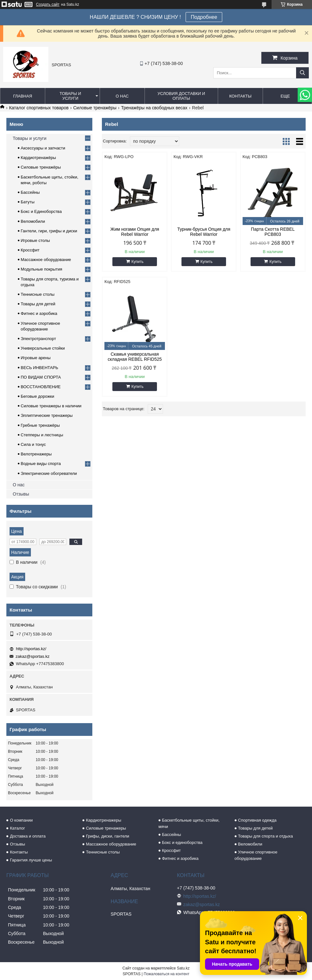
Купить (138, 262)
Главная (23, 96)
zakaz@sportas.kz (32, 656)
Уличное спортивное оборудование (256, 855)
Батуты (28, 202)
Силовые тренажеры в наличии (51, 406)
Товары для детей (38, 304)
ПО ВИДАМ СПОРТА (41, 377)
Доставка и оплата (28, 836)
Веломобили (33, 221)
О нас (122, 96)
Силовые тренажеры (106, 828)
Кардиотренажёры (38, 158)
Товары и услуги (70, 96)
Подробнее (204, 17)
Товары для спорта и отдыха (266, 836)
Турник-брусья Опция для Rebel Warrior (204, 232)
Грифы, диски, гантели (108, 836)
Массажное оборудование (46, 260)
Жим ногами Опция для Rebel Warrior (135, 232)
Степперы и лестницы (42, 435)
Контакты (240, 96)
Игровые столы (35, 240)
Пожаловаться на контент (166, 974)
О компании (21, 820)
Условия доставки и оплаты (181, 96)
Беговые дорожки (37, 396)
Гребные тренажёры (40, 425)
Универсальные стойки (43, 348)
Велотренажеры (36, 454)
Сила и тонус (33, 444)
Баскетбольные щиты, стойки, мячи (189, 823)
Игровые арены (36, 358)
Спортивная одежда (257, 820)
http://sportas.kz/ (31, 649)
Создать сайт (48, 4)
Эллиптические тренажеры (47, 415)
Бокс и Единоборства (41, 211)
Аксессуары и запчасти (43, 148)
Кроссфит (30, 250)
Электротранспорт (38, 339)
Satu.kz (183, 968)
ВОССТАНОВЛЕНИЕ (41, 387)
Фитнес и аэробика (39, 313)
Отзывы (21, 494)
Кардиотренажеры (104, 820)
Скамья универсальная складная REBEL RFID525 (135, 357)
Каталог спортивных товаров (39, 108)
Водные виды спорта (41, 464)
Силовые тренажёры (95, 108)
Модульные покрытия (41, 269)
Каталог (17, 828)
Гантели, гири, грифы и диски (49, 231)
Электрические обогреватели (49, 473)
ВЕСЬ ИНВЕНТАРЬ (39, 368)
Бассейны (30, 192)
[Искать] (302, 73)
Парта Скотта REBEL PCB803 (273, 232)
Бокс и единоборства (182, 842)
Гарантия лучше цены (31, 860)
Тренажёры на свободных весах (154, 108)
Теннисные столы (38, 294)
